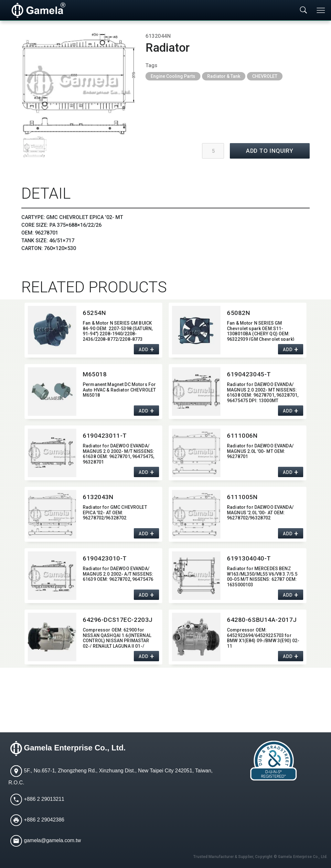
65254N (94, 313)
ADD (143, 350)
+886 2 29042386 (44, 820)
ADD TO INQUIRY (270, 151)
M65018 (95, 374)
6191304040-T (249, 558)
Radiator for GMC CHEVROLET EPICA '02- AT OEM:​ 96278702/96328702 (115, 513)
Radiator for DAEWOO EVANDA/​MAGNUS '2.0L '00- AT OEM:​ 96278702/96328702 (260, 513)
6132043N (98, 497)
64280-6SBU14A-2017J (262, 620)
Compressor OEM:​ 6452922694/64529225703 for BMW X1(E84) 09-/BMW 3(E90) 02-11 (263, 638)
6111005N (242, 497)
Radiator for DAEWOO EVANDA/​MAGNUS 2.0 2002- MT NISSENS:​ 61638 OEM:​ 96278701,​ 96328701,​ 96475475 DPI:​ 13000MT (263, 392)
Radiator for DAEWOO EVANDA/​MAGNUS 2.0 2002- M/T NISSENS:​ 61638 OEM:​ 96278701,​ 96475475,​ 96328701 (118, 453)
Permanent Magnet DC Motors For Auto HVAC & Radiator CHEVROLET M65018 (119, 390)
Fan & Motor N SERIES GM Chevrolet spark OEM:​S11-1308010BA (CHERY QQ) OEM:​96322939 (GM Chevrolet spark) (261, 331)
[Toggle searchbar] (304, 10)
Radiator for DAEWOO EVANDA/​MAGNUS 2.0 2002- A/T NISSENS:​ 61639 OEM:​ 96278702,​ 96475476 (118, 574)
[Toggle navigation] (321, 10)
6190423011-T (105, 436)
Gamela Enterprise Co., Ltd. (75, 748)
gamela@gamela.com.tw (52, 840)
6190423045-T (249, 374)
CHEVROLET (265, 76)
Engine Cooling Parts (173, 76)
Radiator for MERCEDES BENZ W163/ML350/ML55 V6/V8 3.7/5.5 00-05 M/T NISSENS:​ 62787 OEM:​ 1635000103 (262, 576)
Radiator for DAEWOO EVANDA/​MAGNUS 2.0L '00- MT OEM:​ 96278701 (260, 451)
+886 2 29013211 (44, 799)
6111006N (242, 436)
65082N (238, 313)
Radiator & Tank (224, 76)
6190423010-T (105, 558)
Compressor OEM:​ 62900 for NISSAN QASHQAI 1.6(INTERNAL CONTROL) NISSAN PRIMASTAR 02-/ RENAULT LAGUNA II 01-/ (117, 638)
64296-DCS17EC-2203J (118, 620)
